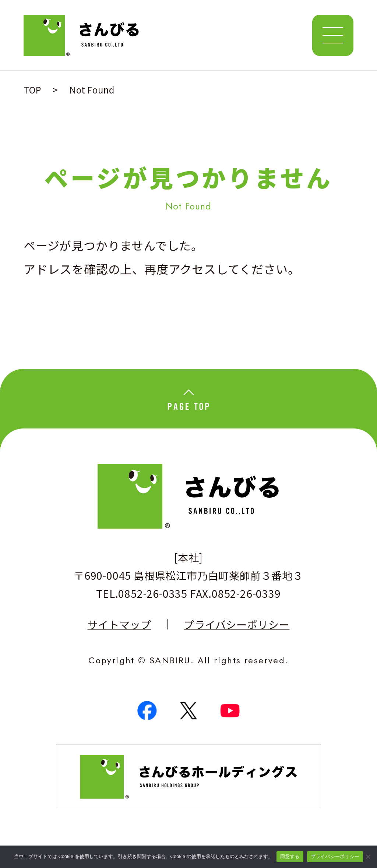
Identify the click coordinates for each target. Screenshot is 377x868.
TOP (32, 90)
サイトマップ (119, 624)
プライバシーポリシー (237, 624)
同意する (290, 856)
